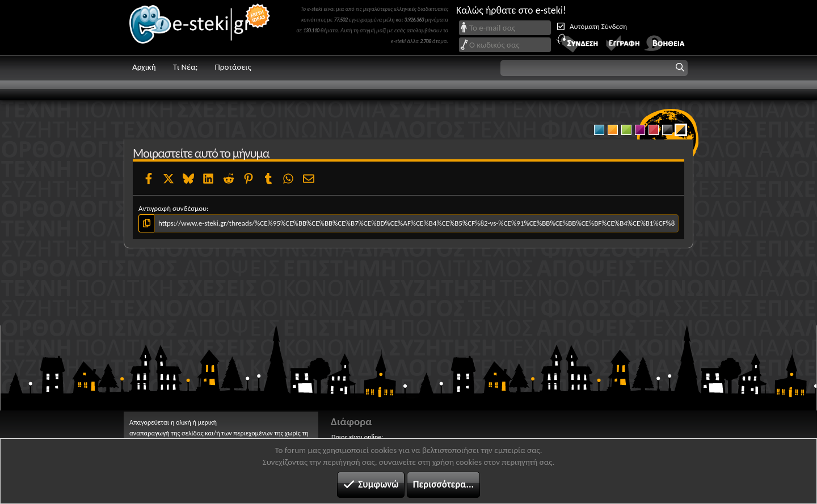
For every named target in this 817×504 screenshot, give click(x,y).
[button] (594, 68)
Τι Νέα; (186, 67)
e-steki (200, 27)
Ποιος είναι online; (357, 437)
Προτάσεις (233, 67)
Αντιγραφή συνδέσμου (172, 208)
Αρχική (144, 67)
